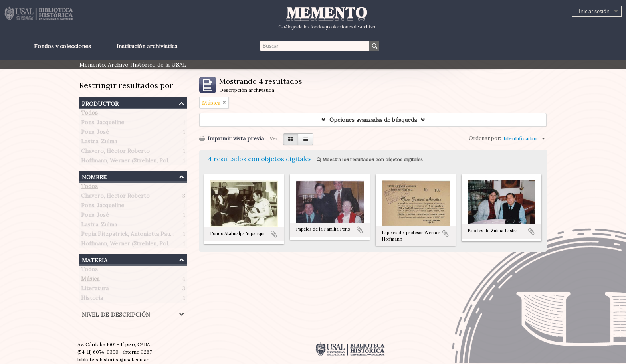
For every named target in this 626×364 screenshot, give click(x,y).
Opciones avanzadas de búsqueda (373, 120)
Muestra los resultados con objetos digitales (370, 159)
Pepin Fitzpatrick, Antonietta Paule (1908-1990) (144, 235)
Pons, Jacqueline (103, 124)
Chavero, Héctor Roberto (115, 152)
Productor (100, 103)
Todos (89, 114)
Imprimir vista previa (232, 138)
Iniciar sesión (594, 11)
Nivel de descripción (116, 314)
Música (90, 280)
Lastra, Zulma (99, 143)
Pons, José (95, 133)
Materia (95, 259)
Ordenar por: (485, 138)
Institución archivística (147, 46)
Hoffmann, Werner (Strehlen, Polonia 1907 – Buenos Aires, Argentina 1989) (180, 162)
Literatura (95, 290)
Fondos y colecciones (62, 46)
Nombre (94, 176)
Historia (92, 299)
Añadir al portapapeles (274, 234)
